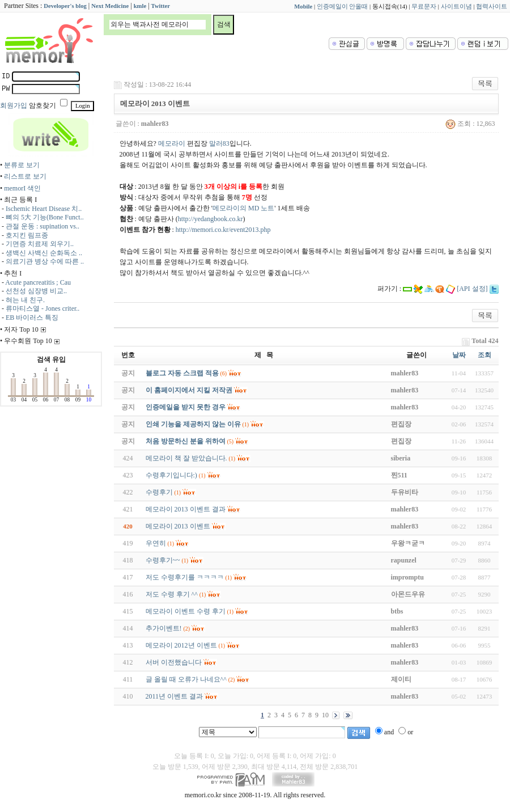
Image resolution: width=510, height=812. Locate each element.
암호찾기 (42, 105)
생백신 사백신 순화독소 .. (44, 253)
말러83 (219, 143)
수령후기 (159, 492)
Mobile (303, 7)
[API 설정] (472, 289)
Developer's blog (65, 6)
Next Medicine (110, 6)
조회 (484, 355)
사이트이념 (456, 7)
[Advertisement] (463, 174)
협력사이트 (492, 7)
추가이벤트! (164, 628)
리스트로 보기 (25, 176)
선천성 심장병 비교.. (36, 291)
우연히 (156, 543)
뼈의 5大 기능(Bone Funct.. (45, 217)
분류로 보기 (22, 165)
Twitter (161, 6)
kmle (140, 6)
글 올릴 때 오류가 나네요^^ (186, 679)
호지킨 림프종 (27, 235)
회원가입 (14, 105)
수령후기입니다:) (171, 475)
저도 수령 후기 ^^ (172, 594)
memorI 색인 (22, 188)
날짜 (459, 355)
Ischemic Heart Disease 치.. (44, 209)
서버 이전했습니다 (174, 662)
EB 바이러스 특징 (32, 318)
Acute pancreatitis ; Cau (38, 282)
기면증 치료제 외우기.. (40, 244)
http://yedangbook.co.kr (211, 219)
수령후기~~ (163, 560)
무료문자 (424, 7)
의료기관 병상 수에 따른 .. (45, 261)
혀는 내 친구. (25, 300)
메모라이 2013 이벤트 (178, 526)
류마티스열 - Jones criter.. (42, 308)
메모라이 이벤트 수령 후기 (186, 611)
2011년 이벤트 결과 (175, 696)
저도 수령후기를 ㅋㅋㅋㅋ (185, 577)
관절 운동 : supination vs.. (42, 226)
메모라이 (172, 143)
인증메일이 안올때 (343, 7)
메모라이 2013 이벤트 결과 (186, 509)
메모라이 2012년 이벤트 (181, 645)
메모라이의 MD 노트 (243, 208)
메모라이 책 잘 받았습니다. (186, 458)
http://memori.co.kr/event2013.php (223, 230)
